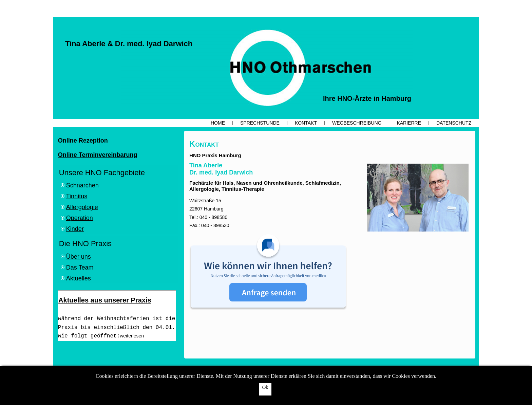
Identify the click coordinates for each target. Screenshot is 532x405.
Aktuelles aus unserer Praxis (105, 300)
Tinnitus (77, 196)
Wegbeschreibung (357, 123)
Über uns (79, 257)
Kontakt (306, 123)
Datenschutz (454, 123)
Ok (265, 387)
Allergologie (82, 207)
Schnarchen (82, 185)
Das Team (80, 268)
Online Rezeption (83, 141)
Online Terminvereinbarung (98, 155)
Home (218, 123)
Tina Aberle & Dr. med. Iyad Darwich (129, 44)
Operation (80, 218)
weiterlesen (132, 336)
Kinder (75, 229)
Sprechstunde (260, 123)
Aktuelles (79, 278)
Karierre (409, 123)
